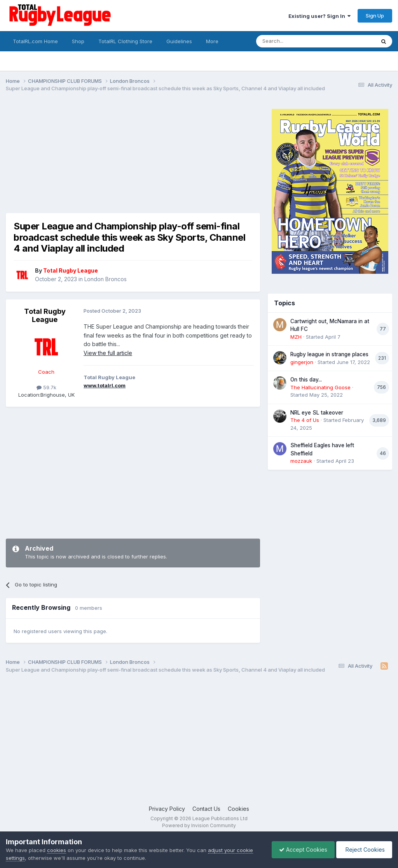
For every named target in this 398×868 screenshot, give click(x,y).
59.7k (46, 387)
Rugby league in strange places (329, 354)
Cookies (238, 809)
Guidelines (179, 41)
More (212, 41)
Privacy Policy (167, 809)
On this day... (306, 380)
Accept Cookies (301, 850)
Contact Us (206, 809)
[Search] (296, 41)
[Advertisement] (97, 159)
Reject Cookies (364, 850)
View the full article (108, 353)
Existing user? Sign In (319, 16)
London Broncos (106, 279)
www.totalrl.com (105, 385)
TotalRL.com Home (35, 41)
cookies (57, 850)
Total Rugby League (45, 316)
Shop (78, 41)
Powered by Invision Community (199, 825)
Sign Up (375, 16)
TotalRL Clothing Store (125, 41)
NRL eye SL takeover (317, 413)
